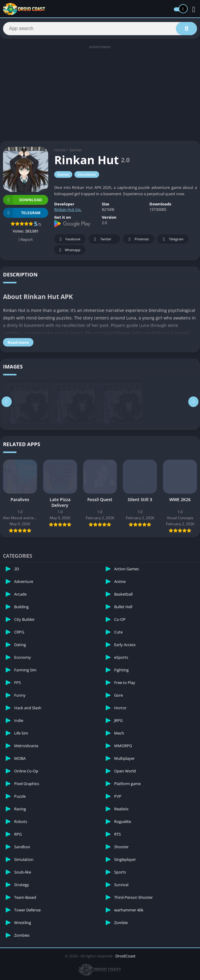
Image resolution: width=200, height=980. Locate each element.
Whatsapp (69, 251)
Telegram (172, 240)
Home (60, 151)
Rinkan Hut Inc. (68, 211)
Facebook (69, 240)
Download (22, 201)
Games (75, 151)
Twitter (102, 240)
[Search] (100, 29)
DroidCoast (125, 957)
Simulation (87, 176)
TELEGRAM (22, 214)
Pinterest (138, 240)
